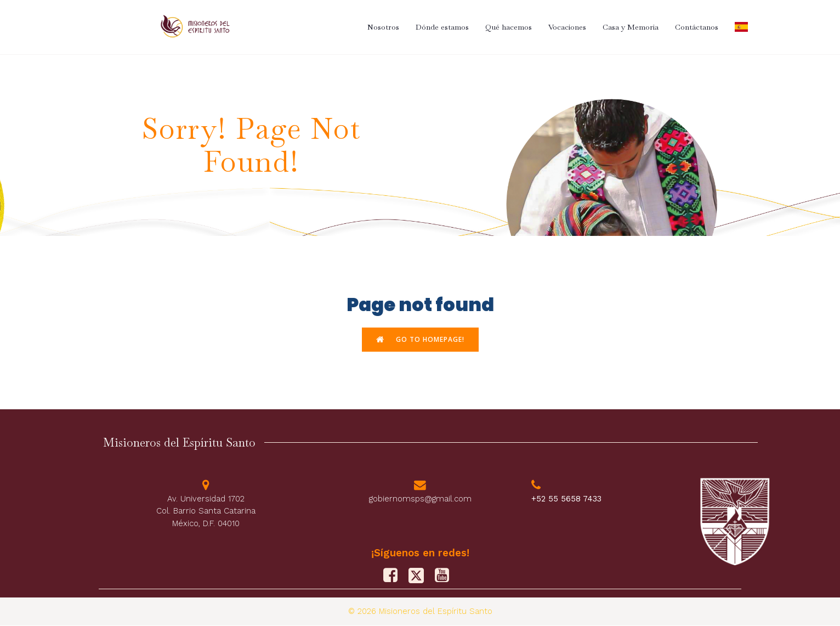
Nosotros (383, 27)
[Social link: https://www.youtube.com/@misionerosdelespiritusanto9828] (446, 576)
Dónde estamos (442, 27)
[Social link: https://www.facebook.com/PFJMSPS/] (395, 576)
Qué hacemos (509, 27)
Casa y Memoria (631, 27)
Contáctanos (697, 27)
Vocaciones (567, 27)
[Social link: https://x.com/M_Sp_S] (420, 576)
